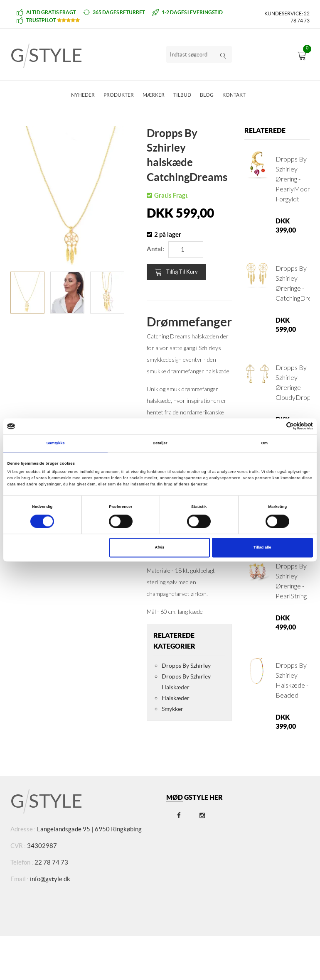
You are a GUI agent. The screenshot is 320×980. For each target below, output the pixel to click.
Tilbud (182, 95)
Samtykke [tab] (55, 443)
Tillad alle (262, 548)
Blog (207, 95)
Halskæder (176, 698)
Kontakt (234, 95)
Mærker (154, 95)
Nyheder (83, 95)
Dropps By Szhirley (186, 666)
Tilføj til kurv (176, 272)
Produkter (119, 95)
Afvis (160, 548)
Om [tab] (264, 443)
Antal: (155, 249)
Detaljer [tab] (160, 443)
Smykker (172, 709)
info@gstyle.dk (50, 879)
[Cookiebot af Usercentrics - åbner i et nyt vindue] (277, 426)
